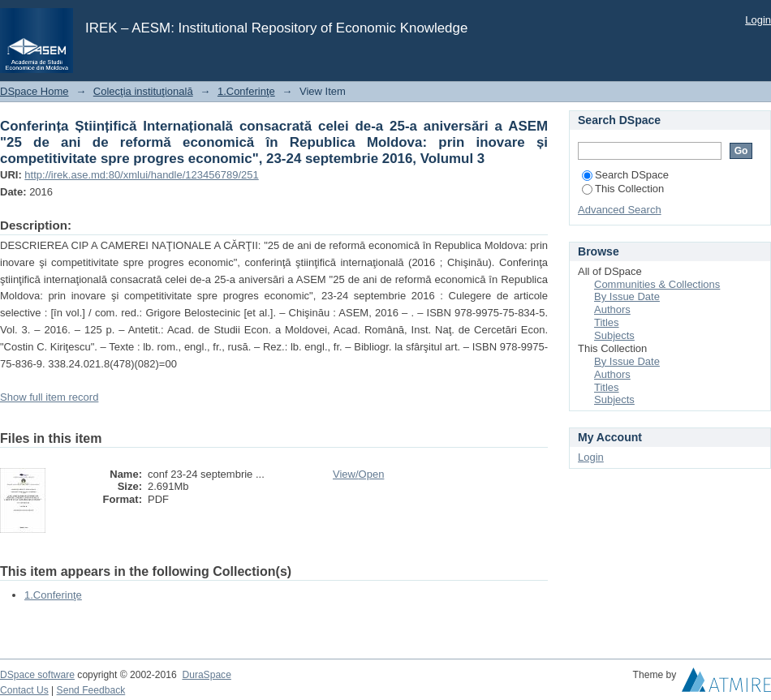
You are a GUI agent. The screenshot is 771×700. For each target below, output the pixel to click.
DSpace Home (34, 91)
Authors (612, 309)
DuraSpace (206, 675)
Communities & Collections (657, 284)
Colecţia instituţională (143, 91)
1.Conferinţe (246, 91)
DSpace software (37, 675)
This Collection (623, 189)
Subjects (614, 335)
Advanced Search (620, 210)
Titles (607, 322)
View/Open (358, 474)
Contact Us (24, 690)
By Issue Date (627, 296)
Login (758, 20)
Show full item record (49, 397)
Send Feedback (91, 690)
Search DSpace (625, 175)
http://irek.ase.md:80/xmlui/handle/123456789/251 (141, 175)
